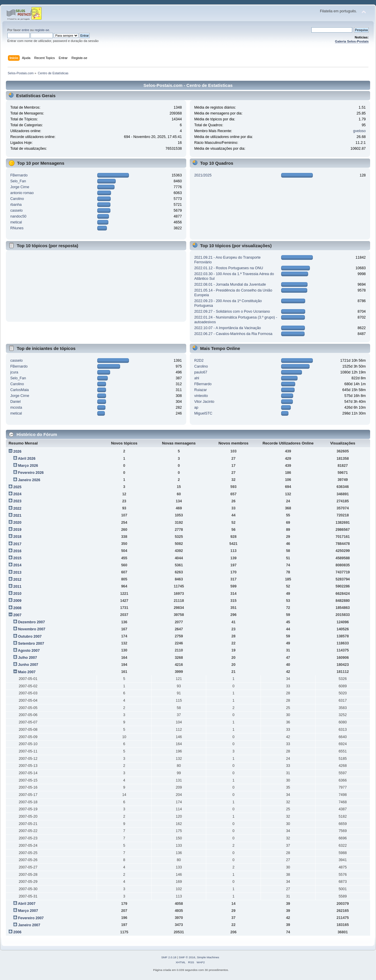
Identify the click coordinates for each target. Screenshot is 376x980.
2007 (17, 615)
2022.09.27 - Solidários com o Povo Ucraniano (232, 311)
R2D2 (199, 361)
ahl (197, 378)
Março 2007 (28, 911)
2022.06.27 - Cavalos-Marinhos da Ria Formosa (233, 334)
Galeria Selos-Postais (352, 41)
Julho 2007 (27, 658)
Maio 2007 (27, 672)
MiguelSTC (203, 413)
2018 (17, 537)
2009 (17, 601)
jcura (14, 372)
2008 (17, 608)
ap (196, 408)
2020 (17, 523)
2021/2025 (203, 175)
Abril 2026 (27, 459)
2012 (17, 580)
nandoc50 (18, 216)
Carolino (17, 199)
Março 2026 (28, 466)
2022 (17, 508)
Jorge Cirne (20, 187)
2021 (17, 516)
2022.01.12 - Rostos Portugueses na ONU (229, 268)
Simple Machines (208, 957)
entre (26, 30)
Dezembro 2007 (31, 622)
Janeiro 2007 (29, 925)
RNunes (17, 228)
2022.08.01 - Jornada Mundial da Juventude (230, 284)
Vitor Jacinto (204, 402)
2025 (17, 487)
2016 (17, 551)
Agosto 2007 (29, 651)
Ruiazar (200, 390)
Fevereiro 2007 (31, 918)
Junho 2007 (28, 665)
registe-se (42, 30)
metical (16, 222)
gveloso (359, 131)
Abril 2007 (27, 904)
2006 (17, 932)
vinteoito (201, 396)
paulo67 (201, 372)
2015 (17, 558)
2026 (17, 452)
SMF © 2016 (187, 957)
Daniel (15, 402)
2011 (17, 587)
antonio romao (22, 193)
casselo (16, 211)
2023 (17, 501)
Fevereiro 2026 (31, 473)
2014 (17, 565)
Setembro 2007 (31, 644)
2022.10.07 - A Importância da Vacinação (228, 328)
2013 (17, 572)
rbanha (16, 205)
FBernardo (19, 175)
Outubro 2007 (30, 637)
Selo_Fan (18, 181)
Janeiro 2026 (29, 480)
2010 (17, 594)
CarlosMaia (20, 390)
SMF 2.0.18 (169, 957)
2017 (17, 544)
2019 (17, 530)
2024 (17, 494)
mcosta (16, 408)
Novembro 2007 (32, 629)
